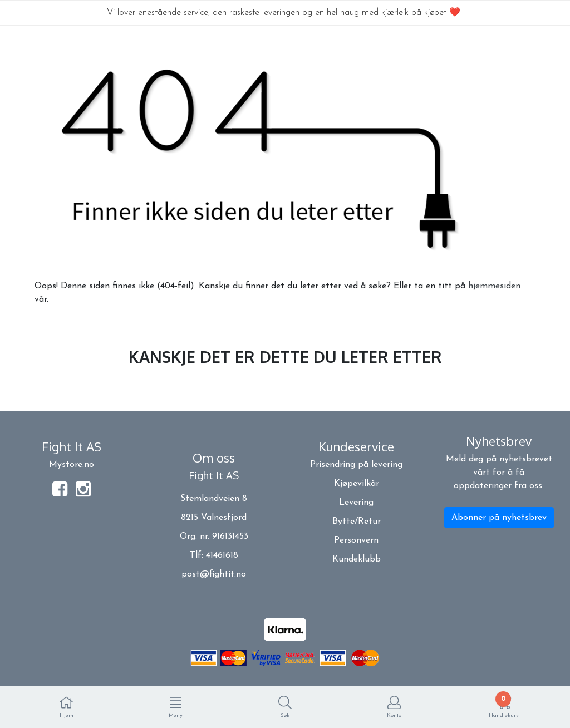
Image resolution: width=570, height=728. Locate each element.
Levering (356, 503)
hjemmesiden (494, 286)
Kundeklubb (357, 559)
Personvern (356, 540)
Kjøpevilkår (357, 484)
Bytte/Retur (357, 522)
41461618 (222, 555)
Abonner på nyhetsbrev (499, 518)
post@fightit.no (214, 574)
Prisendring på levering (356, 465)
